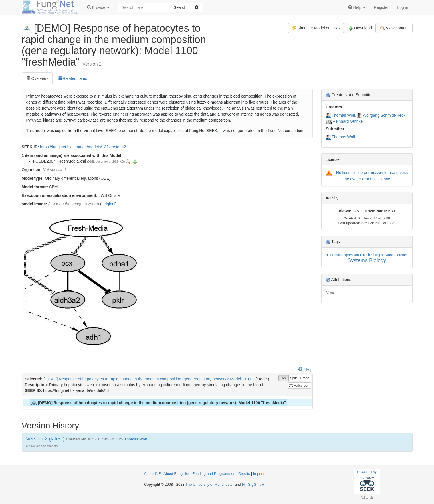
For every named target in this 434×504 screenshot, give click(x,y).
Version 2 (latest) (46, 439)
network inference (394, 255)
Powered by (367, 481)
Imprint (259, 474)
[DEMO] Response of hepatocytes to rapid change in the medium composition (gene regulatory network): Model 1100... (149, 379)
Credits (244, 474)
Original (108, 204)
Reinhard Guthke (348, 121)
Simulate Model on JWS (316, 28)
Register (381, 7)
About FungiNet (176, 474)
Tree (284, 378)
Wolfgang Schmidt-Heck (384, 115)
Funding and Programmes (214, 474)
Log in (403, 7)
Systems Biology (367, 260)
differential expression (342, 255)
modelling (370, 254)
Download (360, 28)
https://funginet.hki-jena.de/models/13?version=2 (83, 147)
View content (394, 28)
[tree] (167, 403)
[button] (98, 7)
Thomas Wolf (343, 115)
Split (293, 378)
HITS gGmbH (253, 484)
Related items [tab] (72, 78)
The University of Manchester (210, 484)
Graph (305, 378)
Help (305, 369)
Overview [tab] (37, 78)
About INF (153, 474)
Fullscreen (299, 386)
